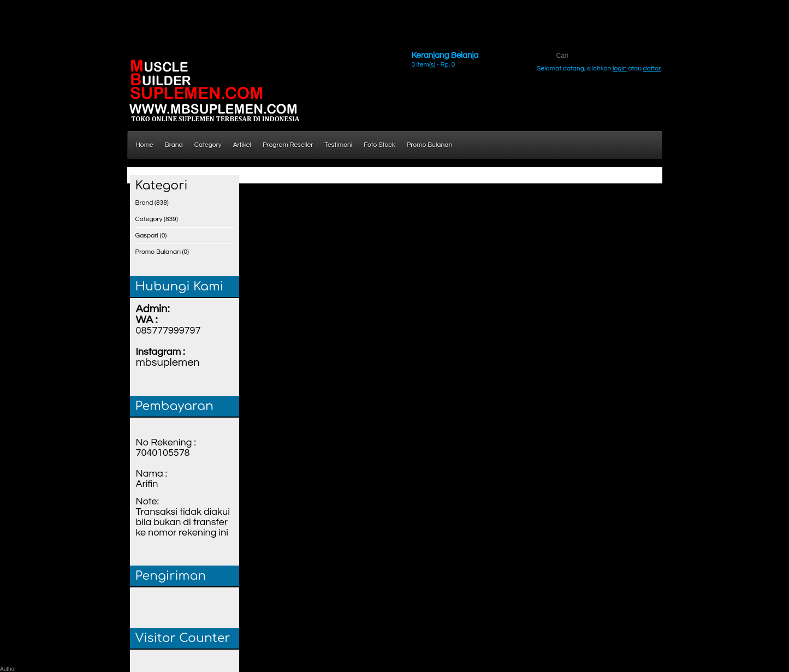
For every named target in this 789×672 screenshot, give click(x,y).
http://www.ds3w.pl (50, 11)
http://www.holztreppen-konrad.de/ (51, 29)
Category (208, 145)
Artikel (242, 145)
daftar (652, 69)
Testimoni (338, 145)
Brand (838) (152, 203)
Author (8, 669)
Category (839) (157, 219)
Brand (174, 145)
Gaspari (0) (151, 236)
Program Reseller (288, 145)
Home (145, 145)
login (620, 69)
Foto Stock (379, 145)
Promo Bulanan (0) (162, 252)
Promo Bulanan (429, 145)
